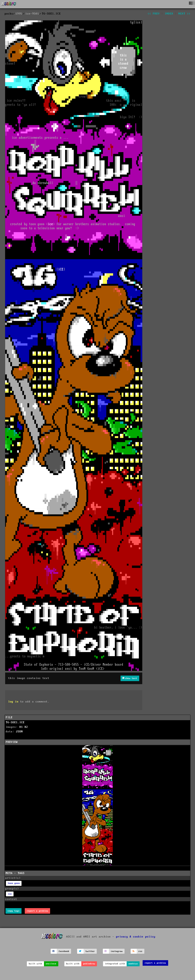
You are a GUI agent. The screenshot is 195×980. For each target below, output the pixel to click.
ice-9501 (32, 14)
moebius (133, 964)
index (169, 14)
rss (140, 951)
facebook (64, 951)
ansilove (51, 964)
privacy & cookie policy (136, 937)
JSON (19, 732)
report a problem (38, 911)
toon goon (14, 883)
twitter (90, 951)
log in (13, 702)
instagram (117, 951)
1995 (19, 14)
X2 (26, 727)
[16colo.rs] (9, 4)
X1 (21, 727)
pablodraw (89, 964)
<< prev (154, 14)
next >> (184, 14)
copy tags (14, 911)
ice (10, 894)
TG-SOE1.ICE (15, 722)
